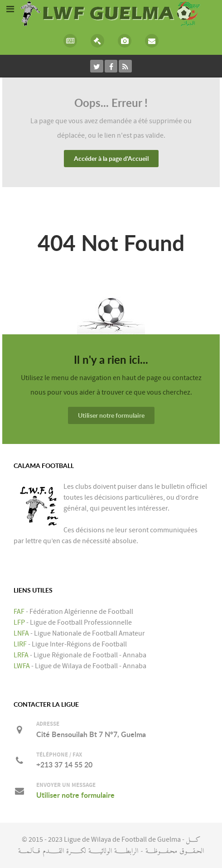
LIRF (20, 644)
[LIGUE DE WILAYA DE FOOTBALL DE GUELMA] (111, 13)
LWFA (22, 666)
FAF (19, 612)
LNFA (21, 633)
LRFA (21, 655)
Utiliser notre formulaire (111, 415)
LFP (19, 622)
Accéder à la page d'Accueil (111, 158)
